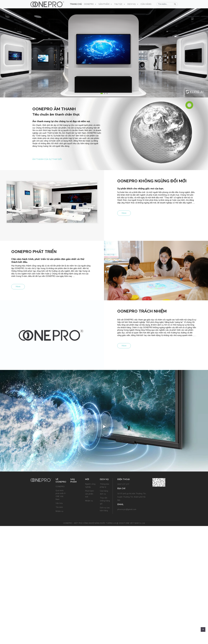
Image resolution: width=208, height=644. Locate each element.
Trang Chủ (76, 4)
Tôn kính (59, 507)
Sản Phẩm (105, 4)
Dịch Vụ (133, 4)
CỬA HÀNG (146, 4)
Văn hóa (59, 503)
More (124, 213)
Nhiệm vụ (59, 511)
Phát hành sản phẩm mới (89, 494)
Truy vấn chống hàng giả (105, 501)
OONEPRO (90, 4)
